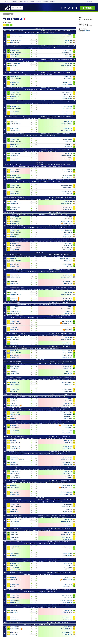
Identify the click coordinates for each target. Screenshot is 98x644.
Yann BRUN (13, 441)
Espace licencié (24, 1)
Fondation (39, 1)
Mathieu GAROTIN (15, 405)
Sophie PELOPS (14, 612)
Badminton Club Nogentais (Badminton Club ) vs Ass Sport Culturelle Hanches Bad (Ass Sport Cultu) (40, 397)
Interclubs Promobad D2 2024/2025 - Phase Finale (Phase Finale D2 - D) (56, 164)
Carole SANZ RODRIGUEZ (17, 37)
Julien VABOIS (69, 42)
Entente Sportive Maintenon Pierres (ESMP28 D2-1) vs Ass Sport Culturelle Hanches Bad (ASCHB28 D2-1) (40, 199)
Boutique (46, 1)
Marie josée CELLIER (15, 204)
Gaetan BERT (69, 145)
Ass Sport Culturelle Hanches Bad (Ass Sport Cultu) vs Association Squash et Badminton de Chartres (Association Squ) (40, 379)
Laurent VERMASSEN (67, 425)
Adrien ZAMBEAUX (67, 92)
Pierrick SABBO (14, 84)
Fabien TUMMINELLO (66, 130)
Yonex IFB (32, 1)
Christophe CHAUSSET (66, 412)
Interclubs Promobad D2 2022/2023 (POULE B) (62, 408)
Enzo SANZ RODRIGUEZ (66, 114)
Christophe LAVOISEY (16, 130)
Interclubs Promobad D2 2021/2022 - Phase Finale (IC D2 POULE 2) (57, 500)
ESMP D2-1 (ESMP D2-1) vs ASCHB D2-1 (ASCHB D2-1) (40, 530)
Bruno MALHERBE (15, 63)
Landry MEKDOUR (67, 237)
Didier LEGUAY (68, 578)
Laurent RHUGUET (67, 586)
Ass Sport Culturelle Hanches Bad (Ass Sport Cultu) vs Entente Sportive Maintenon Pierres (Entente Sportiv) (40, 482)
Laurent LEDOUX (68, 512)
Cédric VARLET (68, 570)
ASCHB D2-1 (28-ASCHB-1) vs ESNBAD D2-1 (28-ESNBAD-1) (40, 74)
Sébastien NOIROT (67, 405)
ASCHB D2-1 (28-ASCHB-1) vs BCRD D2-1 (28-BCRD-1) (40, 90)
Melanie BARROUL (67, 368)
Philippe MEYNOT (15, 465)
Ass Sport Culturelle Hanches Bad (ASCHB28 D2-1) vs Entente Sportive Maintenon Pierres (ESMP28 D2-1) (40, 228)
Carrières (53, 1)
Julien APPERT (69, 311)
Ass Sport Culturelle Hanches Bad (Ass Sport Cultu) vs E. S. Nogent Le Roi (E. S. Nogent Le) (40, 423)
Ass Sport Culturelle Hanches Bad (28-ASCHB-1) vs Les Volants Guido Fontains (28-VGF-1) (40, 256)
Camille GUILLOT (68, 187)
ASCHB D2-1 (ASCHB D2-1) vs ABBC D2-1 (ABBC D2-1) (40, 574)
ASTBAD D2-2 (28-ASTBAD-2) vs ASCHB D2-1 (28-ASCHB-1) (40, 61)
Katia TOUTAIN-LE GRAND (17, 459)
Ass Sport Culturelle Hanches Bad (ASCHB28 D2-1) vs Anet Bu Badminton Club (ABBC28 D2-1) (40, 182)
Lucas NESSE (13, 209)
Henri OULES (69, 57)
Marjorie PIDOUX (68, 353)
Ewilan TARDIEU (68, 245)
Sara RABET (69, 565)
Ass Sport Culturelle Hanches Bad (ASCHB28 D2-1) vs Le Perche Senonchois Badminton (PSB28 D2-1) (40, 215)
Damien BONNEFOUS (66, 230)
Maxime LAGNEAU (15, 307)
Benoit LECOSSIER (15, 366)
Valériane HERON (15, 368)
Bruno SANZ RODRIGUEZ (65, 259)
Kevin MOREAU (68, 217)
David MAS (69, 266)
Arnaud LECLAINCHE (67, 221)
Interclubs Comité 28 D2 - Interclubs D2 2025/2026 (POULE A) (58, 31)
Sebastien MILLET (15, 586)
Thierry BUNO (14, 372)
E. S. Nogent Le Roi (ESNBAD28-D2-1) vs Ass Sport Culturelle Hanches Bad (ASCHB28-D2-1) (40, 305)
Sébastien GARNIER (15, 170)
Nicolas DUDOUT (68, 50)
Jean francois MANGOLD (66, 494)
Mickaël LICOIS (68, 419)
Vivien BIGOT (13, 399)
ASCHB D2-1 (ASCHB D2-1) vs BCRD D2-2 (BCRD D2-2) (40, 544)
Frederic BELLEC (68, 235)
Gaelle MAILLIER (68, 384)
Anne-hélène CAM (68, 108)
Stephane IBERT (68, 414)
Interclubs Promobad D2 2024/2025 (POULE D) (62, 197)
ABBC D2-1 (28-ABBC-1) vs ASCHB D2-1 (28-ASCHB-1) (40, 118)
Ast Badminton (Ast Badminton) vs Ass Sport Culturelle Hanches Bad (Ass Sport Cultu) (40, 364)
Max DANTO (13, 617)
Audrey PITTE (14, 309)
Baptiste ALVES (68, 243)
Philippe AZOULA (14, 68)
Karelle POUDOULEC (67, 459)
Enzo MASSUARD (68, 194)
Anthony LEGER (14, 632)
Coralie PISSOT (68, 79)
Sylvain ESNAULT (14, 627)
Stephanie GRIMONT (67, 37)
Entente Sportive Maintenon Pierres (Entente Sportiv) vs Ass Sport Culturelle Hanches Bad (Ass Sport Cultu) (40, 438)
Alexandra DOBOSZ (67, 52)
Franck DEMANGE (15, 35)
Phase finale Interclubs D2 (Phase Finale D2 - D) (62, 254)
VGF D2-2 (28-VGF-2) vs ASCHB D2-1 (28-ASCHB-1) (40, 33)
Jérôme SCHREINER (15, 313)
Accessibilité (90, 1)
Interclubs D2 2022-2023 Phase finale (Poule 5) (62, 362)
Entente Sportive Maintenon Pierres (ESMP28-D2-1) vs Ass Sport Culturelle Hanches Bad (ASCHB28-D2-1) (40, 289)
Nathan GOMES (68, 172)
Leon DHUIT (13, 401)
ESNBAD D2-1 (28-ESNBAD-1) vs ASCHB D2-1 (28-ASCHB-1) (40, 151)
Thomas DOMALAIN (67, 84)
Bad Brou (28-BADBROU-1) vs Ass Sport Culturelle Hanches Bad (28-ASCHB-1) (40, 272)
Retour (9, 14)
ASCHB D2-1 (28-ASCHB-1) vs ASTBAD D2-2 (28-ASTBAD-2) (40, 136)
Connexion (87, 8)
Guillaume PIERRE (68, 250)
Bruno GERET (14, 201)
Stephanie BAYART (67, 323)
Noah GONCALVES (67, 248)
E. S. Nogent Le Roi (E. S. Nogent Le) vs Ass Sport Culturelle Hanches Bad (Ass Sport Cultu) (40, 469)
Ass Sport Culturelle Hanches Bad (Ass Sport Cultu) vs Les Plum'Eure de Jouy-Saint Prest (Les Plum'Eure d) (40, 410)
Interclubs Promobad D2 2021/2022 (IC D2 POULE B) (61, 528)
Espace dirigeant (14, 1)
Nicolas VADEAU (68, 563)
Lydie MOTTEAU (68, 94)
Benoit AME (69, 510)
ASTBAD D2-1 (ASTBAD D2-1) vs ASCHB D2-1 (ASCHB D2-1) (40, 607)
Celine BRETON (68, 232)
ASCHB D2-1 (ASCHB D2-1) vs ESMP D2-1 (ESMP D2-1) (40, 592)
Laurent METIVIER (67, 77)
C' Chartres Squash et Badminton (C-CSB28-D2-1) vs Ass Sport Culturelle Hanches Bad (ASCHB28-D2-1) (40, 335)
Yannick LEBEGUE (68, 97)
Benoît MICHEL (14, 284)
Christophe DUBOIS (67, 547)
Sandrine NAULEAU (67, 580)
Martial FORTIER (14, 374)
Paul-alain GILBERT (67, 382)
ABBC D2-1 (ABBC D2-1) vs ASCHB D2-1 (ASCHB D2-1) (40, 625)
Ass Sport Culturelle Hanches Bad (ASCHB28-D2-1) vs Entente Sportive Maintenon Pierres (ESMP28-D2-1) (40, 318)
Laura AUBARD (68, 549)
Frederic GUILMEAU (15, 311)
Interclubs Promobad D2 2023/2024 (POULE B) (62, 287)
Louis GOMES (14, 298)
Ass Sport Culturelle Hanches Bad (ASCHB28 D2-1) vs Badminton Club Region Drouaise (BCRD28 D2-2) (40, 241)
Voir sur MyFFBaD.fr (84, 31)
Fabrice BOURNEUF (67, 112)
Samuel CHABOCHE (67, 504)
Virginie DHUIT (14, 65)
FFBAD (6, 1)
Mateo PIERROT (68, 223)
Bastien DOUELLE (67, 264)
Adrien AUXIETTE (14, 275)
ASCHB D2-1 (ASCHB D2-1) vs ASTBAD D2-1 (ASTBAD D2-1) (40, 561)
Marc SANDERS (14, 342)
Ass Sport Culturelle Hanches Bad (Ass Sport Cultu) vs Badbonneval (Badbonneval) (40, 502)
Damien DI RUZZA (67, 82)
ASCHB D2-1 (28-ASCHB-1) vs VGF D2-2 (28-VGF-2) (40, 103)
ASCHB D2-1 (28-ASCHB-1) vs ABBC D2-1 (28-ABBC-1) (40, 48)
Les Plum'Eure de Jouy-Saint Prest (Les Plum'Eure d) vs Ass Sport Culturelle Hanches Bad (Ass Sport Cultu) (40, 454)
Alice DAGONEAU (15, 340)
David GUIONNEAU (15, 207)
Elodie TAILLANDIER (67, 506)
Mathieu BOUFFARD (15, 40)
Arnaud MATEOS (68, 35)
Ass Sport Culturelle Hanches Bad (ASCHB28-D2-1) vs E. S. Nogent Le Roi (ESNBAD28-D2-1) (40, 348)
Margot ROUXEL (14, 535)
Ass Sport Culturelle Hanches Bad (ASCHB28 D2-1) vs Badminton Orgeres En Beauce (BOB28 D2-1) (40, 166)
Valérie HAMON (68, 219)
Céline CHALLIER (68, 261)
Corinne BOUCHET (67, 177)
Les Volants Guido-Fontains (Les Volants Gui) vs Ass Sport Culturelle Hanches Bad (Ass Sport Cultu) (40, 517)
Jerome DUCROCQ (67, 170)
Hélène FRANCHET (15, 277)
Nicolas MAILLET (14, 282)
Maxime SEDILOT (15, 337)
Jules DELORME (68, 147)
